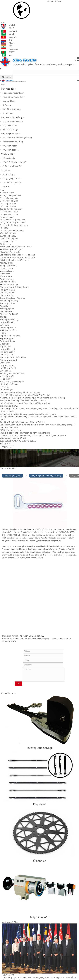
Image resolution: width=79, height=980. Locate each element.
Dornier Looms (7, 279)
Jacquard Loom (9, 101)
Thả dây (4, 317)
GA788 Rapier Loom (9, 214)
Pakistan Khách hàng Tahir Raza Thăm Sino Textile (23, 400)
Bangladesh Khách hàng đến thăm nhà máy (20, 392)
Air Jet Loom (8, 113)
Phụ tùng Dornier (8, 303)
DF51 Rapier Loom (8, 206)
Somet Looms (6, 276)
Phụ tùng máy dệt (10, 134)
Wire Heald (5, 363)
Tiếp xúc (5, 187)
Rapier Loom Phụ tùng (13, 142)
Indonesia (10, 49)
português (10, 31)
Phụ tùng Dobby (10, 146)
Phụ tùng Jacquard (11, 150)
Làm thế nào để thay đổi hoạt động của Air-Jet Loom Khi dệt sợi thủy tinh (33, 436)
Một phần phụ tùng (9, 301)
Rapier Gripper (7, 338)
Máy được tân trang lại (13, 121)
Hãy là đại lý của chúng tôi (15, 162)
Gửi (18, 684)
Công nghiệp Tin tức (12, 178)
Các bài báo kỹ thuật (12, 182)
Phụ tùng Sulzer (7, 295)
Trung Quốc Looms (8, 266)
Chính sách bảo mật (12, 166)
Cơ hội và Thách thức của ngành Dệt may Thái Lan (23, 422)
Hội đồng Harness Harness (12, 373)
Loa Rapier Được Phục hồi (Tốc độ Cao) (17, 257)
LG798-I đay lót (7, 241)
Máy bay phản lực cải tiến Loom (14, 260)
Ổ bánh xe (5, 344)
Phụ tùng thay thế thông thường (17, 138)
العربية (8, 34)
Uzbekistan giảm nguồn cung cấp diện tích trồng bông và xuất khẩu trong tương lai (38, 425)
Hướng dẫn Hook (8, 349)
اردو (7, 55)
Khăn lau (7, 105)
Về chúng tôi (7, 154)
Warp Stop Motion (8, 328)
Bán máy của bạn (11, 129)
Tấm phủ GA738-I (8, 233)
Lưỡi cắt (4, 333)
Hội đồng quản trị (8, 368)
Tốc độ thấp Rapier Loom (14, 97)
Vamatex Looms (7, 271)
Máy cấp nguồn (7, 309)
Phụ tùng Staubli (8, 355)
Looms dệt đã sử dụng (12, 117)
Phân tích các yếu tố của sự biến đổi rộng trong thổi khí (25, 433)
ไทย (7, 40)
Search (6, 77)
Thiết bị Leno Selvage (10, 319)
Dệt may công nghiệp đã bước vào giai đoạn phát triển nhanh (28, 414)
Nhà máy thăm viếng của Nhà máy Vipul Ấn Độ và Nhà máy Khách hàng (32, 398)
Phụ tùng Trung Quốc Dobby (13, 357)
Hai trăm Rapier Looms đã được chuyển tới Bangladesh (25, 403)
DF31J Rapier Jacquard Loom (13, 220)
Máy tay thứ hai (10, 125)
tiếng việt (9, 37)
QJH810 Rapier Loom (9, 201)
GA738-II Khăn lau (8, 236)
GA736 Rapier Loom (9, 212)
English (8, 25)
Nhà (3, 85)
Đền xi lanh (5, 306)
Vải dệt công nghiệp (12, 109)
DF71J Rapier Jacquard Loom (13, 222)
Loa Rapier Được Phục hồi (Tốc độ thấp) (18, 255)
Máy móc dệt (7, 89)
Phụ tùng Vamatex (8, 293)
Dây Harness (6, 371)
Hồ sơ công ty (9, 158)
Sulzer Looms (6, 274)
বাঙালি (8, 52)
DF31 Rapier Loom (8, 203)
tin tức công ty (9, 174)
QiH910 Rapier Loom (9, 198)
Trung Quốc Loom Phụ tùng (12, 298)
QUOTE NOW (55, 1)
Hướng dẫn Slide (8, 322)
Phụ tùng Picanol (8, 290)
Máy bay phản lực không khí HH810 (16, 247)
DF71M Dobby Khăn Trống (12, 230)
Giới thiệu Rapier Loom (10, 430)
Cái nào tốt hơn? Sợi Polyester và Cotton (18, 441)
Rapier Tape (5, 346)
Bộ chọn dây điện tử (9, 314)
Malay (8, 43)
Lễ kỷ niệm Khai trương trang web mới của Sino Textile (25, 395)
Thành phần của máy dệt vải (13, 438)
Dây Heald (5, 325)
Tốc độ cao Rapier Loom (13, 93)
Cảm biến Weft (7, 311)
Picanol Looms (6, 268)
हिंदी (7, 46)
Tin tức (5, 170)
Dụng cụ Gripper (8, 341)
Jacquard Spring (7, 365)
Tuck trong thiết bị (8, 330)
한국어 (8, 28)
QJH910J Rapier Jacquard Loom (14, 225)
